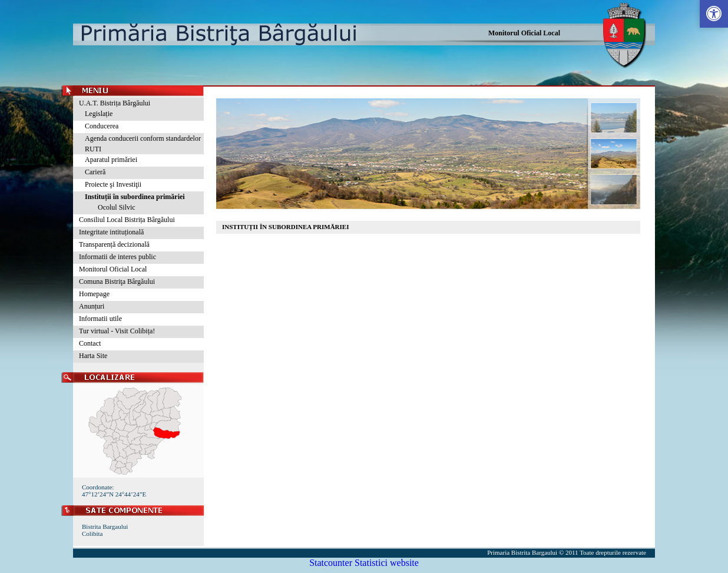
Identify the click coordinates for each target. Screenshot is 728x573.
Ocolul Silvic (113, 207)
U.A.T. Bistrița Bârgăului (115, 103)
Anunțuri (92, 306)
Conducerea (102, 126)
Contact (90, 343)
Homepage (94, 294)
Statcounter (331, 563)
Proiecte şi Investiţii (113, 184)
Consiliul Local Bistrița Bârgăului (127, 220)
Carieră (95, 172)
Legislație (99, 114)
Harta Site (93, 356)
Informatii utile (100, 319)
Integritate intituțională (111, 232)
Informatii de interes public (118, 257)
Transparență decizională (114, 244)
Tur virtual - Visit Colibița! (117, 331)
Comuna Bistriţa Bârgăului (117, 281)
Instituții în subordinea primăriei (135, 197)
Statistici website (387, 563)
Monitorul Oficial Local (524, 33)
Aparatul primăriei (111, 160)
